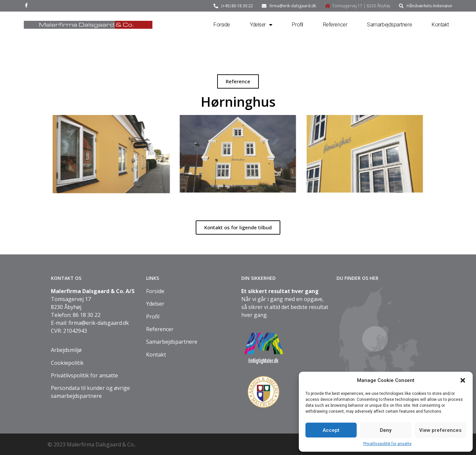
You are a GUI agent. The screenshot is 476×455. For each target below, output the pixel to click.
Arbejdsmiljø (66, 350)
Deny (386, 430)
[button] (463, 380)
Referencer (335, 25)
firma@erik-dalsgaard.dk (99, 323)
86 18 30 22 (87, 315)
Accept (331, 430)
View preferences (440, 430)
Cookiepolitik (67, 363)
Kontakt (440, 25)
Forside (222, 25)
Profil (297, 25)
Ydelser (261, 25)
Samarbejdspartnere (389, 25)
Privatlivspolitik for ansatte (387, 444)
